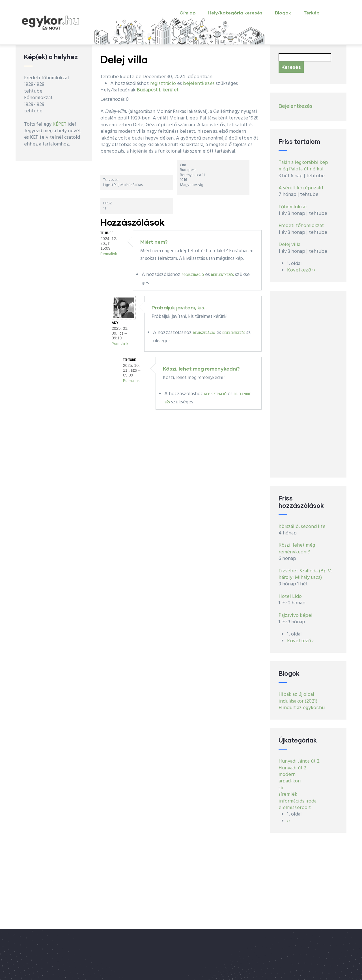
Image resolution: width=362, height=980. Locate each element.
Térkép (312, 13)
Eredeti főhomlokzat (301, 226)
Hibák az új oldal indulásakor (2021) (298, 698)
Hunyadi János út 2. (299, 761)
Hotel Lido (290, 597)
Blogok (283, 13)
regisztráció (163, 84)
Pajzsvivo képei (296, 616)
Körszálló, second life (302, 527)
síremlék (288, 794)
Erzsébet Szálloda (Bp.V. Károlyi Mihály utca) (305, 574)
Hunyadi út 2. (293, 768)
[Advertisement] (308, 384)
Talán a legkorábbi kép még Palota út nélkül (303, 166)
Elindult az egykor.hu (302, 708)
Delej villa (289, 245)
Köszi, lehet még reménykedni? (201, 369)
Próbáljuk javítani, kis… (180, 307)
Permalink (109, 254)
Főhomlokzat (293, 207)
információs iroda (298, 801)
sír (281, 788)
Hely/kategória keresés (235, 13)
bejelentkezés (199, 84)
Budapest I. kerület (158, 90)
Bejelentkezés (296, 106)
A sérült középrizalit (301, 188)
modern (287, 775)
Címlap (188, 13)
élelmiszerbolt (295, 808)
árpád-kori (290, 781)
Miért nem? (154, 242)
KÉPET (60, 124)
